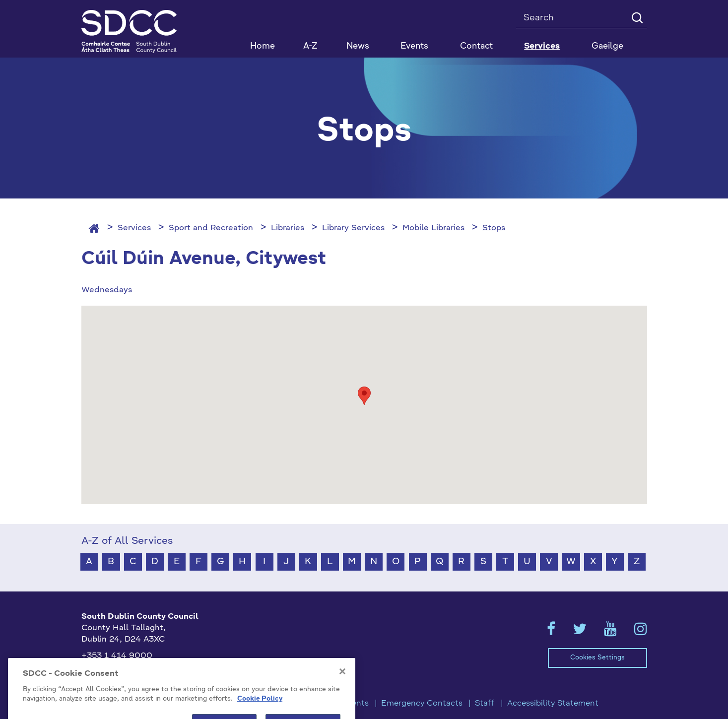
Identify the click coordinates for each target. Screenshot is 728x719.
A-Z (310, 46)
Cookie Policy (260, 709)
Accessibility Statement (553, 704)
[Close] (342, 682)
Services (134, 228)
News (358, 46)
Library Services (353, 228)
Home (263, 46)
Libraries (288, 228)
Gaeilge (607, 46)
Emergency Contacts (422, 704)
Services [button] (542, 46)
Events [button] (414, 46)
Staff (485, 704)
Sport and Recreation (211, 228)
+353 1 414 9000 (117, 656)
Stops (494, 228)
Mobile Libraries (433, 228)
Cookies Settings (597, 658)
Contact (476, 46)
